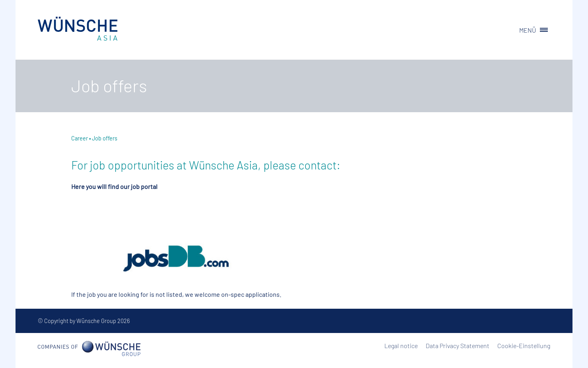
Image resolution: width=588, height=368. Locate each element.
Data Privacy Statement (458, 346)
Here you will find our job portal (114, 186)
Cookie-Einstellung (524, 346)
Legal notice (401, 346)
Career (80, 138)
